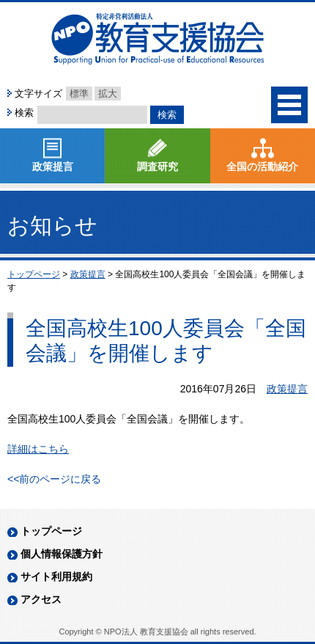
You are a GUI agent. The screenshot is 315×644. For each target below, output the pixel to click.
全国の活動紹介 (262, 167)
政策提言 (53, 167)
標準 (79, 94)
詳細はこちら (38, 449)
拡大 (108, 94)
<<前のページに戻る (54, 479)
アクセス (41, 599)
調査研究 (157, 167)
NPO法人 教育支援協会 (157, 39)
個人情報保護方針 (62, 554)
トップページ (51, 531)
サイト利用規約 (56, 577)
